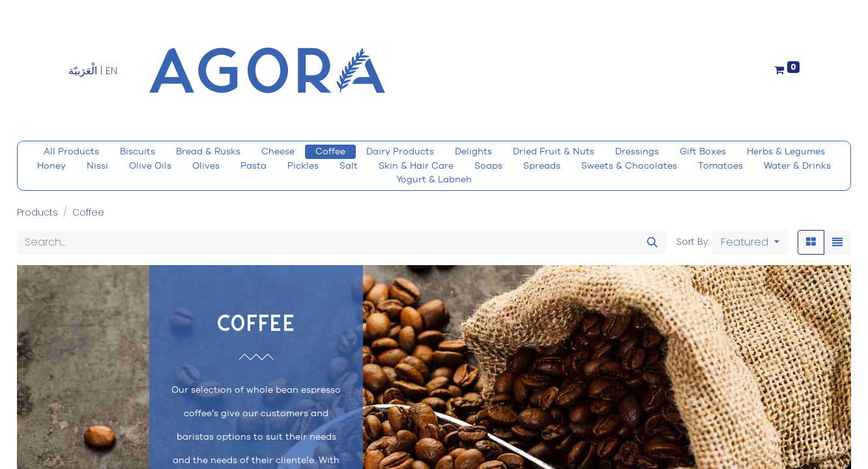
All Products (71, 151)
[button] (750, 242)
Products (37, 212)
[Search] (652, 242)
